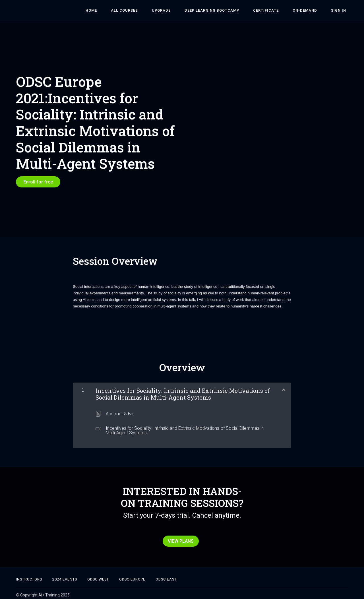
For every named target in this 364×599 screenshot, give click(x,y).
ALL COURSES (145, 11)
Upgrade (178, 11)
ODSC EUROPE (132, 576)
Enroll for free (38, 182)
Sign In (341, 11)
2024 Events (65, 576)
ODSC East (166, 576)
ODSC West (98, 576)
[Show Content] (283, 387)
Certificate (275, 11)
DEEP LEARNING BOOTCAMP (225, 11)
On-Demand (311, 11)
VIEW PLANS (180, 539)
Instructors (29, 576)
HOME (115, 11)
